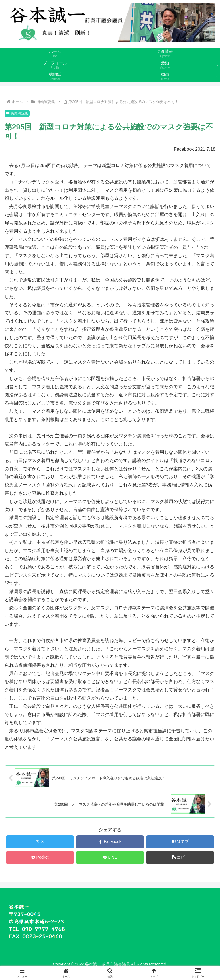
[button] (180, 858)
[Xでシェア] (40, 842)
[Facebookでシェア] (110, 842)
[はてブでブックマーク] (180, 842)
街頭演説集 (17, 113)
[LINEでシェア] (110, 858)
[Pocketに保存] (40, 858)
